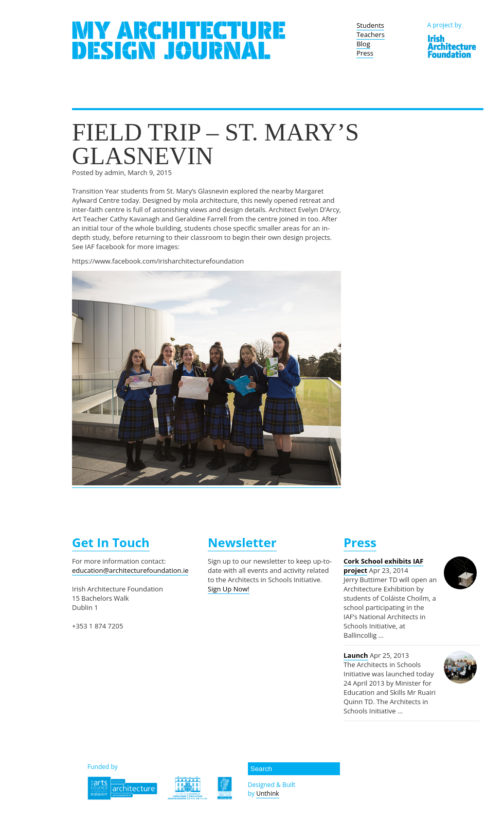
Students (370, 25)
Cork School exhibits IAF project (383, 566)
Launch (356, 655)
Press (365, 53)
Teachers (371, 34)
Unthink (267, 793)
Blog (363, 44)
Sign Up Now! (229, 589)
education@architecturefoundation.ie (130, 570)
